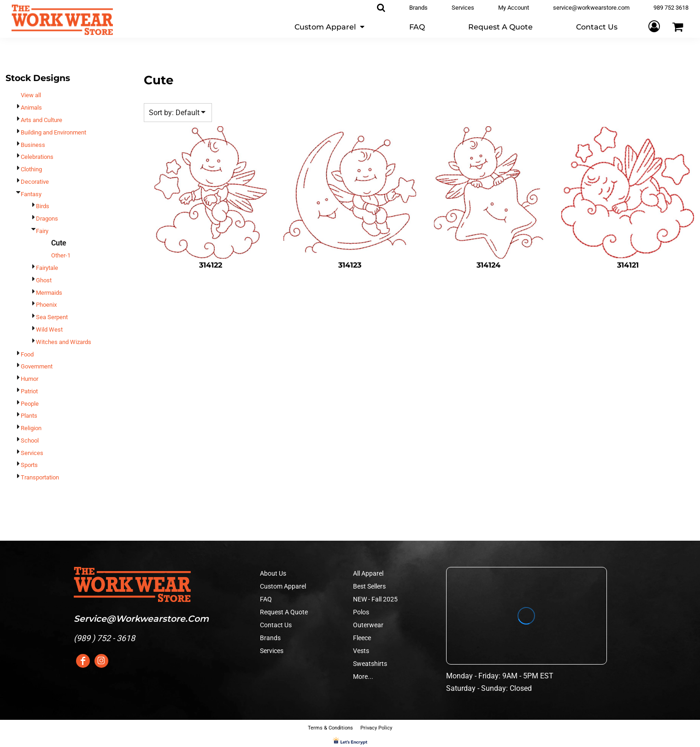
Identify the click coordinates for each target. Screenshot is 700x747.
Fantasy (31, 194)
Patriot (29, 391)
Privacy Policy (376, 728)
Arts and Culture (41, 120)
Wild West (49, 330)
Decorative (35, 182)
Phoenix (46, 305)
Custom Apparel (283, 586)
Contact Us (276, 625)
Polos (361, 612)
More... (363, 677)
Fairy (42, 231)
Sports (29, 465)
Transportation (40, 477)
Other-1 (61, 255)
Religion (31, 428)
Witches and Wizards (64, 342)
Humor (29, 379)
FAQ (266, 599)
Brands (270, 638)
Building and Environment (53, 132)
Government (37, 366)
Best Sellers (369, 586)
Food (27, 354)
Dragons (47, 219)
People (30, 404)
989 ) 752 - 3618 (106, 638)
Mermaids (49, 293)
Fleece (362, 638)
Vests (361, 651)
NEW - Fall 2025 (375, 599)
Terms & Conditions (330, 728)
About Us (273, 573)
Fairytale (47, 268)
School (30, 441)
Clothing (31, 169)
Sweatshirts (370, 664)
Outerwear (368, 625)
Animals (31, 108)
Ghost (44, 280)
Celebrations (37, 157)
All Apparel (368, 573)
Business (33, 145)
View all (31, 95)
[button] (330, 26)
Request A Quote (284, 612)
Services (32, 453)
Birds (43, 206)
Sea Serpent (52, 317)
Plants (29, 416)
